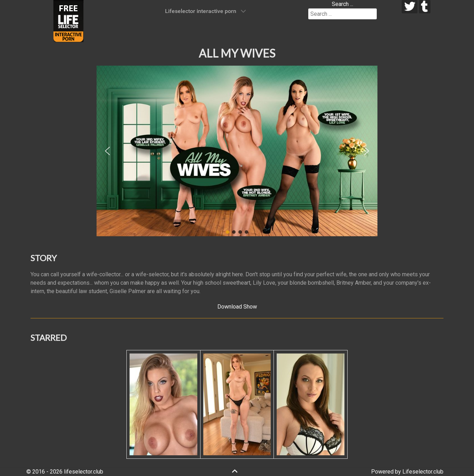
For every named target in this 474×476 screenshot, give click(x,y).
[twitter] (410, 7)
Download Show (237, 307)
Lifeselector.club (423, 472)
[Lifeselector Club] (68, 21)
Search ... (343, 4)
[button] (107, 151)
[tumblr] (425, 7)
